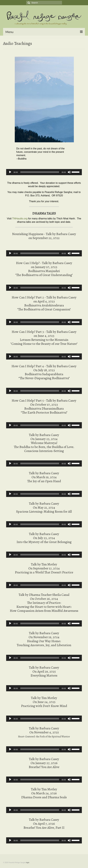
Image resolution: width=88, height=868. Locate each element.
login (28, 863)
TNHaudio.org (20, 219)
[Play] (10, 172)
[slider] (40, 172)
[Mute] (69, 172)
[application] (44, 172)
